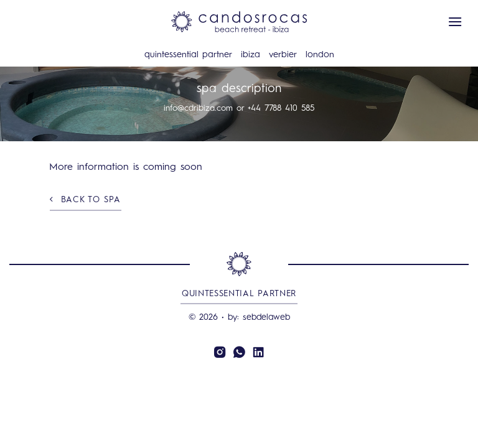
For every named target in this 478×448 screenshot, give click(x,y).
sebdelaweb (266, 317)
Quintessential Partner (188, 55)
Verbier (283, 55)
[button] (455, 21)
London (320, 55)
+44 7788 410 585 (281, 109)
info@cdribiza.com (198, 109)
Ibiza (251, 55)
